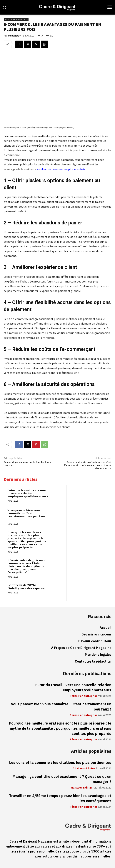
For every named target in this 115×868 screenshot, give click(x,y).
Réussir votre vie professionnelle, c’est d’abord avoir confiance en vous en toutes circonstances (87, 465)
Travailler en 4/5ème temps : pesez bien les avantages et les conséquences (60, 798)
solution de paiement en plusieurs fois (61, 169)
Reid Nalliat (14, 36)
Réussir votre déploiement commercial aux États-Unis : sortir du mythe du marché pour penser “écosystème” (27, 566)
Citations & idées (84, 769)
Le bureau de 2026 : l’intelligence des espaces (26, 587)
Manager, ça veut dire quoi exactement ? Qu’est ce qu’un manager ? (62, 779)
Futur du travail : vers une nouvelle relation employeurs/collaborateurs (28, 493)
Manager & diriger (82, 788)
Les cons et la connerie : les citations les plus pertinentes (60, 763)
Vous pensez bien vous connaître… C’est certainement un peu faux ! (26, 515)
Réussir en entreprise (16, 20)
